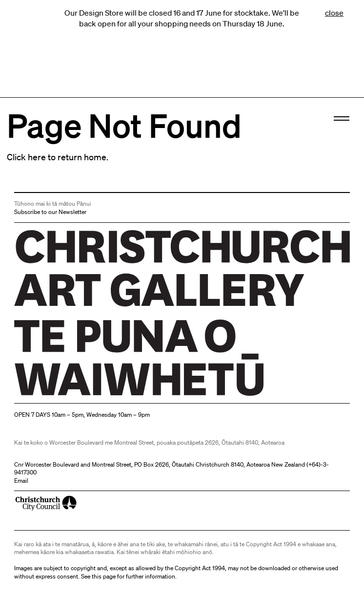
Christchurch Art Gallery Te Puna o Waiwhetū (72, 396)
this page (104, 576)
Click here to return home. (58, 157)
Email (21, 481)
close (334, 13)
